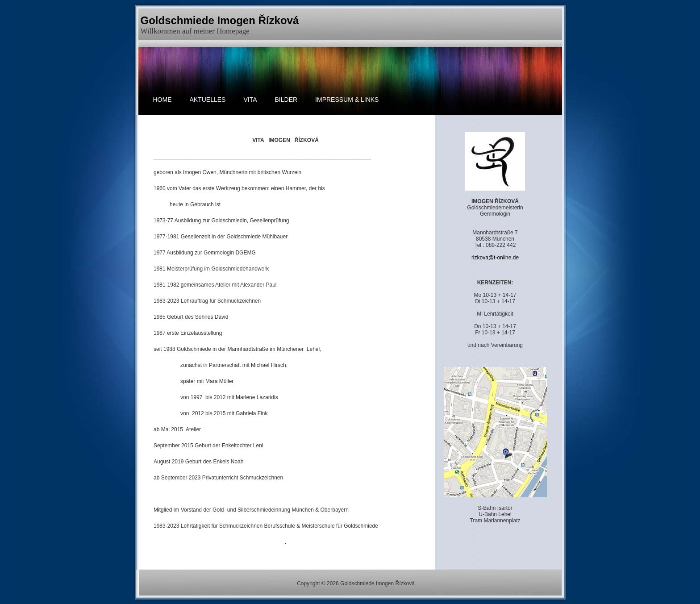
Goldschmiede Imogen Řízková (220, 20)
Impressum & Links (347, 100)
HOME (162, 100)
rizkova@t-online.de (495, 258)
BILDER (286, 100)
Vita (250, 100)
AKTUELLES (208, 100)
